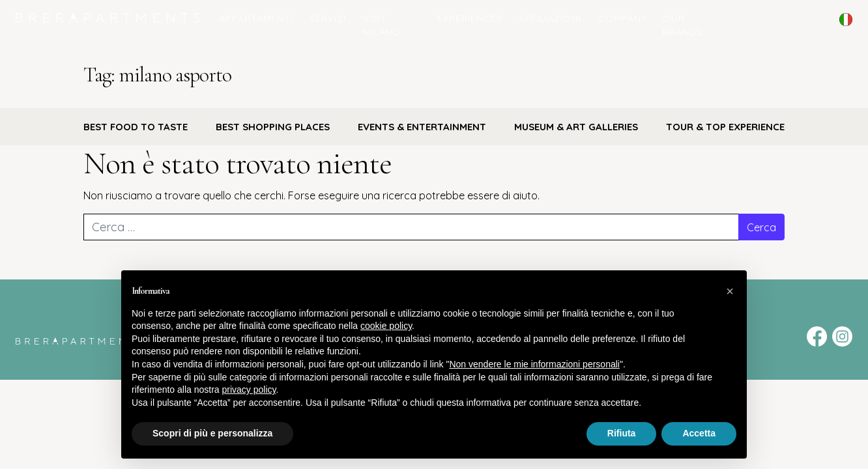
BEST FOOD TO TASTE (136, 127)
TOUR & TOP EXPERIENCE (725, 127)
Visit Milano (382, 25)
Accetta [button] (699, 433)
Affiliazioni (550, 18)
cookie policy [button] (386, 326)
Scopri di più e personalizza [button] (212, 433)
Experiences (470, 18)
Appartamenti (256, 18)
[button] (730, 291)
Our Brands (683, 25)
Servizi (328, 18)
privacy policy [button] (249, 390)
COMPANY (622, 18)
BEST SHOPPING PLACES (273, 127)
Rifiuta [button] (622, 433)
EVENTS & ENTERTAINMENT (422, 127)
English (846, 29)
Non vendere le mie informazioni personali (534, 364)
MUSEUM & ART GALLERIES (576, 127)
